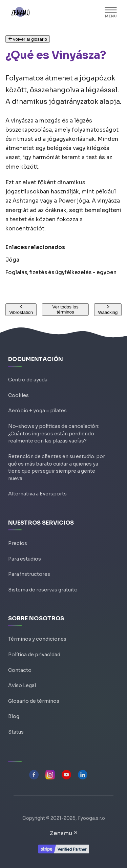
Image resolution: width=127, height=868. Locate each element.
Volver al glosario (28, 39)
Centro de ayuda (28, 380)
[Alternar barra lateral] (111, 12)
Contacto (20, 670)
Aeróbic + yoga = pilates (37, 411)
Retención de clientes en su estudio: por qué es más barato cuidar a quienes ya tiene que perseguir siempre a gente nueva (57, 467)
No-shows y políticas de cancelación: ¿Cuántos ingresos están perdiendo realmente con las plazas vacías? (54, 433)
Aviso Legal (22, 685)
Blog (14, 716)
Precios (18, 543)
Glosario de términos (34, 701)
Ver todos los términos (66, 309)
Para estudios (25, 559)
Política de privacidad (34, 655)
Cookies (18, 395)
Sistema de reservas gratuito (43, 590)
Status (16, 732)
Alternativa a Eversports (37, 494)
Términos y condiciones (37, 639)
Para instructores (29, 574)
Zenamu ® (63, 833)
